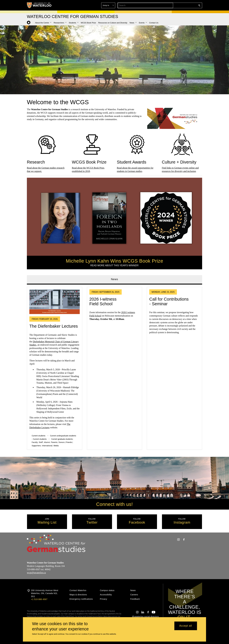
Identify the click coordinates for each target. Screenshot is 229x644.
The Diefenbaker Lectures (54, 326)
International (47, 446)
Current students (39, 436)
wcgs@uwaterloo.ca (36, 573)
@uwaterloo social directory (145, 617)
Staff (41, 442)
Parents (54, 442)
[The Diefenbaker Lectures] (55, 302)
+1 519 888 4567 (39, 599)
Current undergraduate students (63, 436)
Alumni (47, 442)
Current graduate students (62, 439)
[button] (178, 5)
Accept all (186, 626)
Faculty (35, 442)
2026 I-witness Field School (103, 301)
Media (56, 446)
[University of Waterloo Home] (39, 5)
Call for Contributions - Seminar (169, 301)
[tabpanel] (114, 367)
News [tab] (115, 279)
